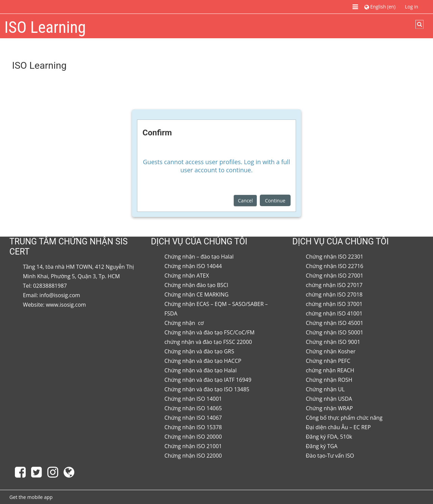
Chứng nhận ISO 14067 (193, 418)
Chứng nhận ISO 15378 (193, 427)
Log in (412, 7)
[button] (380, 7)
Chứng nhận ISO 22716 (335, 266)
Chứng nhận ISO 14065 (193, 408)
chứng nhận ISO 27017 (334, 285)
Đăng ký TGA (322, 446)
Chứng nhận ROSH (329, 380)
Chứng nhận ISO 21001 (193, 446)
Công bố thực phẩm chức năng (344, 418)
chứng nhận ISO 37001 (334, 304)
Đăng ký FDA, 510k (329, 437)
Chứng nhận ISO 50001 (335, 332)
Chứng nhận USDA (329, 399)
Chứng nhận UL (325, 389)
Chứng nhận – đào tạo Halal (199, 257)
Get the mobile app (31, 497)
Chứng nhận (180, 323)
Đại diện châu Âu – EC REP (338, 427)
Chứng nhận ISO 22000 (193, 456)
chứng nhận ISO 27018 (334, 294)
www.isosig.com (66, 305)
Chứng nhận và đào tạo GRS (199, 351)
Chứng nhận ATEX (187, 276)
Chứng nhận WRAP (329, 408)
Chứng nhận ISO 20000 (193, 437)
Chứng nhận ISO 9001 (333, 342)
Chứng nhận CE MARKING (197, 294)
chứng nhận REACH (330, 370)
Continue (275, 201)
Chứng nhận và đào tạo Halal (201, 370)
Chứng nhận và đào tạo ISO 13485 (207, 389)
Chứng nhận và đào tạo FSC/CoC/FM (210, 332)
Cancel (245, 201)
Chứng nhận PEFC (328, 361)
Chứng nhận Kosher (331, 351)
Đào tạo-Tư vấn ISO (330, 456)
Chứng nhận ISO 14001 (193, 399)
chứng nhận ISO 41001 (334, 313)
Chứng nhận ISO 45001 (335, 323)
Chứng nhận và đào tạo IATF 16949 (208, 380)
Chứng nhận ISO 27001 (335, 276)
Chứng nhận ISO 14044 (193, 266)
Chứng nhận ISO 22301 (335, 257)
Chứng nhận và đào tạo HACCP (203, 361)
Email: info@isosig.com (52, 295)
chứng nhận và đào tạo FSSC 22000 (208, 342)
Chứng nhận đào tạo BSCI (196, 285)
